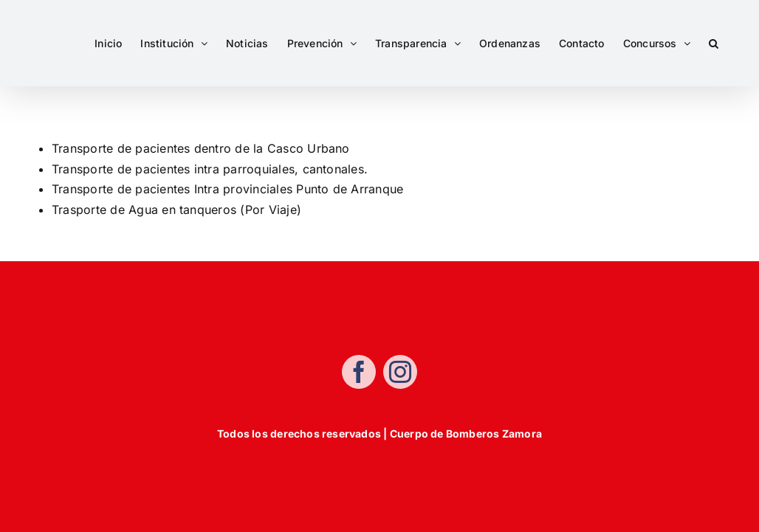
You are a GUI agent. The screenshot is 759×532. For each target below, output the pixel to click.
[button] (714, 43)
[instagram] (400, 373)
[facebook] (359, 373)
